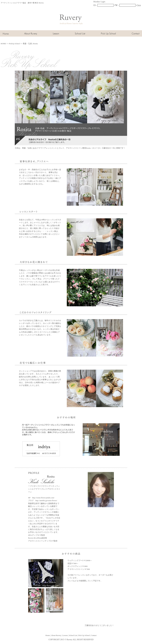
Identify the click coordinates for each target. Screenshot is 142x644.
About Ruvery (56, 635)
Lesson (65, 635)
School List (73, 635)
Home (48, 635)
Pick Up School (84, 635)
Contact (94, 635)
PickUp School (14, 44)
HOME (3, 44)
